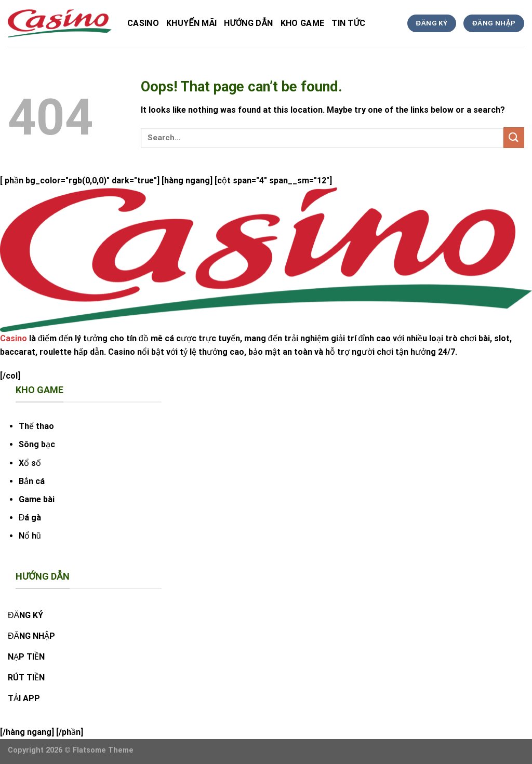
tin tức (348, 23)
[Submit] (514, 137)
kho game (303, 23)
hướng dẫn (248, 23)
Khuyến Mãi (191, 23)
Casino (143, 23)
